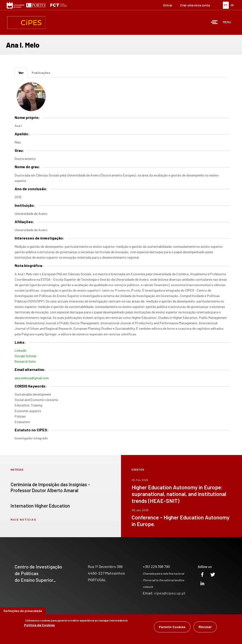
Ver (23, 74)
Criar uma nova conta (195, 5)
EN (232, 5)
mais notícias (24, 519)
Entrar (168, 5)
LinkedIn (21, 350)
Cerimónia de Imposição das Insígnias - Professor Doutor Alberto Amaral (50, 487)
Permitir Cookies (172, 627)
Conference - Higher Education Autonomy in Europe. (181, 521)
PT (226, 5)
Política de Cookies (39, 625)
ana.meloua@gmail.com (32, 378)
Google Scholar (26, 356)
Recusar (205, 627)
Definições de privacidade (23, 611)
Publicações (41, 73)
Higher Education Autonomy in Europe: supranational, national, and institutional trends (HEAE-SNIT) (179, 494)
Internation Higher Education (40, 506)
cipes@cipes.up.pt (170, 593)
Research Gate (25, 361)
